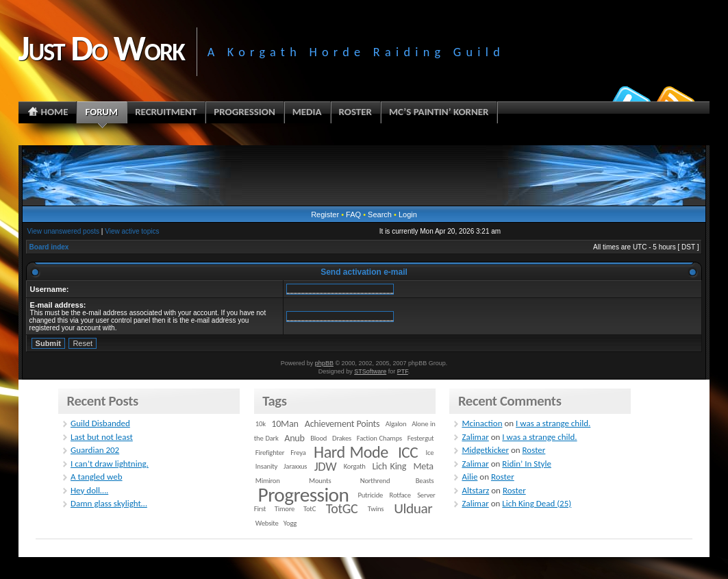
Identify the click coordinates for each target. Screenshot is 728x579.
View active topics (132, 231)
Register (325, 214)
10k (261, 424)
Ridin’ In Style (527, 464)
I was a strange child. (553, 423)
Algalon (396, 424)
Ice (430, 453)
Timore (285, 509)
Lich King (389, 466)
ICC (408, 452)
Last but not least (102, 437)
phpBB (324, 363)
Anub (294, 438)
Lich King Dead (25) (537, 503)
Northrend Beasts (397, 481)
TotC (310, 509)
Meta (424, 466)
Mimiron (268, 481)
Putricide (370, 495)
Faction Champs (379, 438)
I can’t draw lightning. (110, 464)
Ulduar (413, 508)
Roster (534, 450)
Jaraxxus (295, 466)
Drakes (342, 438)
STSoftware (370, 371)
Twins (376, 509)
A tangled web (97, 477)
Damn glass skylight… (109, 503)
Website (267, 523)
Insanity (266, 466)
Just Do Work (101, 48)
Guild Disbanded (100, 423)
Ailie (469, 477)
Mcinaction (482, 423)
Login (408, 214)
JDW (325, 466)
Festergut (421, 438)
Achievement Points (342, 424)
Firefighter (270, 453)
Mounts (320, 481)
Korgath (355, 466)
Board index (49, 247)
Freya (298, 453)
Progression (304, 495)
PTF (403, 371)
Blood (318, 438)
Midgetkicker (485, 450)
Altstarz (475, 490)
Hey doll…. (89, 490)
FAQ (353, 214)
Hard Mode (351, 452)
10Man (285, 424)
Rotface (400, 495)
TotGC (342, 508)
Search (380, 214)
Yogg (290, 523)
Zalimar (475, 437)
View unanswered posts (63, 231)
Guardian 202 (95, 450)
